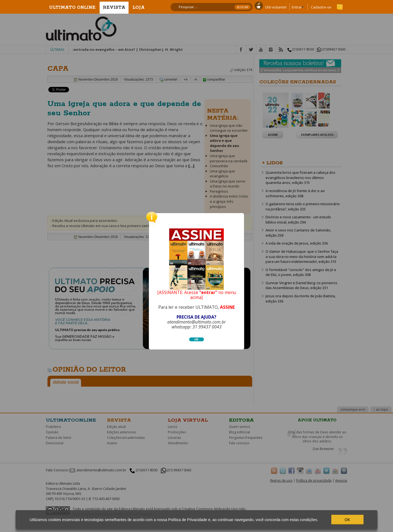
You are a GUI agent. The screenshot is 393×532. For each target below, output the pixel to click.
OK (347, 520)
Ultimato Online (72, 8)
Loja (139, 8)
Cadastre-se (321, 7)
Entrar (297, 7)
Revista (114, 8)
